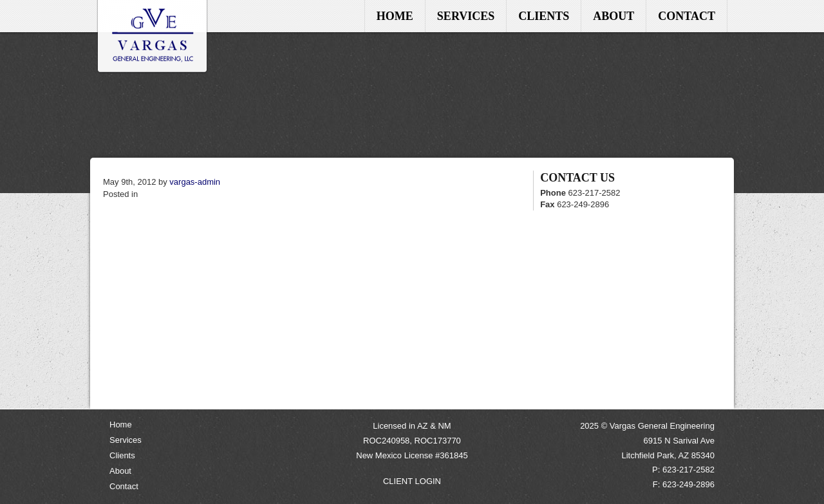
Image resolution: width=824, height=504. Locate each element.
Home (153, 37)
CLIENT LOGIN (412, 481)
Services (466, 16)
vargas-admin (195, 182)
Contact (687, 16)
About (613, 16)
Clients (544, 16)
